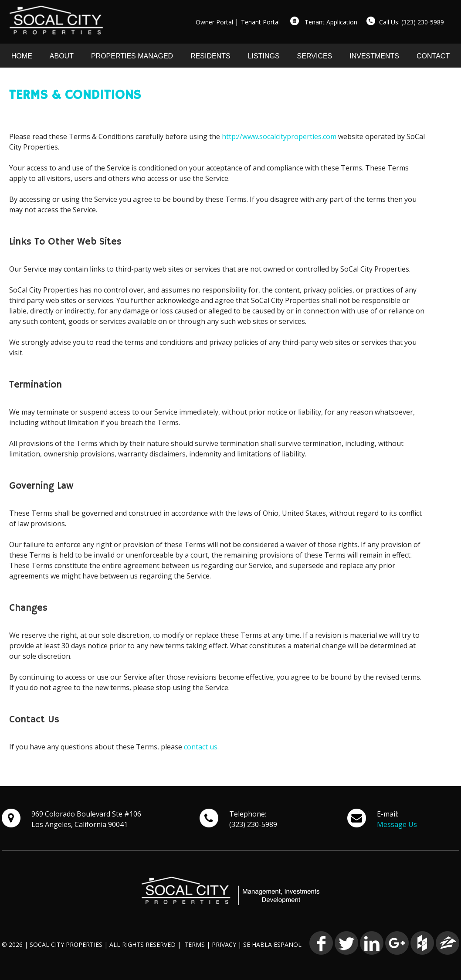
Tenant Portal (260, 22)
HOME (22, 56)
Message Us (397, 824)
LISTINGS (264, 56)
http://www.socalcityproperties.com (279, 136)
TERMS (195, 944)
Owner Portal (214, 22)
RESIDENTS (210, 56)
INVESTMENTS (374, 56)
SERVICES (315, 56)
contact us (201, 747)
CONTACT (433, 56)
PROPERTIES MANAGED (132, 56)
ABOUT (62, 56)
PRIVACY (224, 944)
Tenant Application (331, 22)
